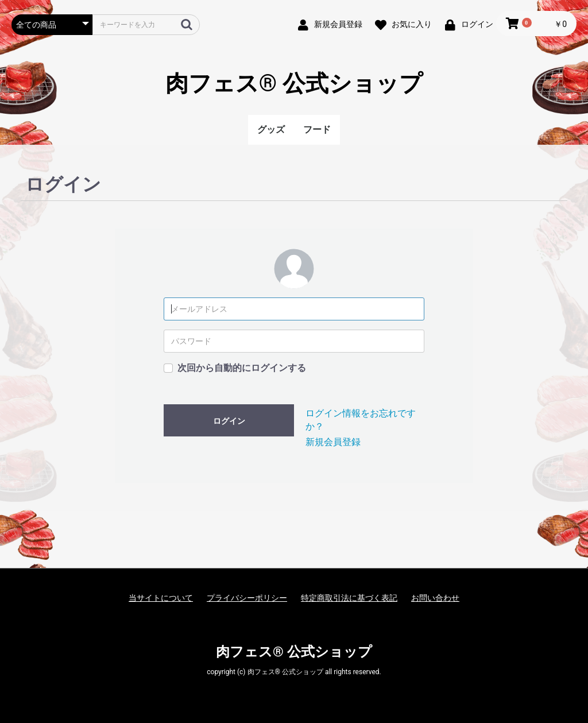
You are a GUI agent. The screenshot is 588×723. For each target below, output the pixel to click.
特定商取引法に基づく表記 (349, 598)
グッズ (271, 129)
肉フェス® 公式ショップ (294, 84)
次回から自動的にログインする (242, 368)
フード (317, 129)
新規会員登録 (333, 442)
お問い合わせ (435, 598)
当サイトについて (161, 598)
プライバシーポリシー (247, 598)
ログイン (229, 421)
